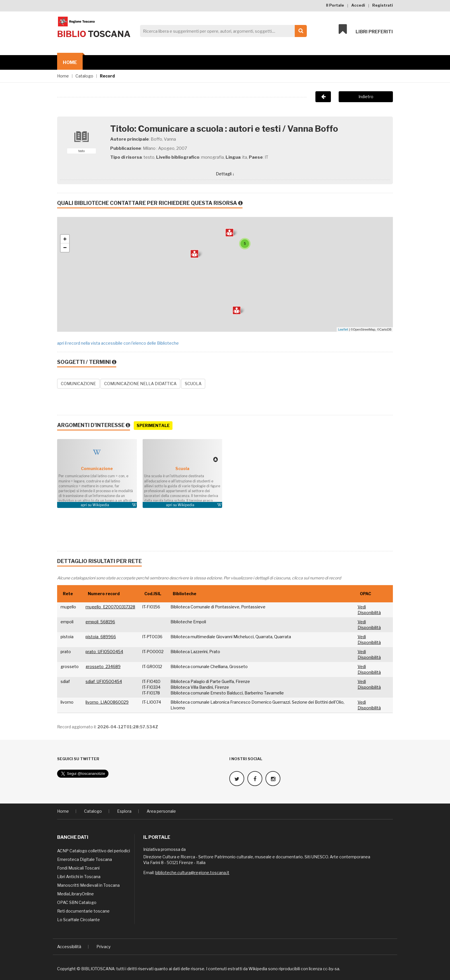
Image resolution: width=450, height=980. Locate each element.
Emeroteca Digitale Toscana (85, 859)
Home (70, 62)
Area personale (161, 811)
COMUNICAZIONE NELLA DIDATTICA (140, 384)
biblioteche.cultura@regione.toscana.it (192, 872)
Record (107, 76)
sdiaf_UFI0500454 (104, 681)
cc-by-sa (331, 968)
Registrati (383, 5)
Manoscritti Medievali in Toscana (88, 885)
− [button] (65, 248)
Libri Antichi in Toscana (79, 876)
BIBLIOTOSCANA (98, 968)
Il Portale (335, 5)
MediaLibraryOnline (75, 893)
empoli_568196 (100, 622)
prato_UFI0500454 (104, 652)
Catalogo (84, 76)
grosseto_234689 (103, 666)
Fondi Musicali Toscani (78, 868)
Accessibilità (69, 946)
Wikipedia (101, 505)
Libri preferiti (366, 29)
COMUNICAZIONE (78, 384)
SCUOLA (193, 384)
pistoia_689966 (101, 637)
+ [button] (65, 239)
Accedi (358, 5)
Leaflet (343, 329)
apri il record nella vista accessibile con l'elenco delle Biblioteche (118, 343)
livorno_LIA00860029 (107, 702)
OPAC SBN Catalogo (77, 902)
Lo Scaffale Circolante (78, 919)
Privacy (103, 946)
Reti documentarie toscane (83, 911)
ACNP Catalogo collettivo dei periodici (94, 850)
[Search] (222, 31)
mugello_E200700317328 (110, 607)
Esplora (124, 811)
